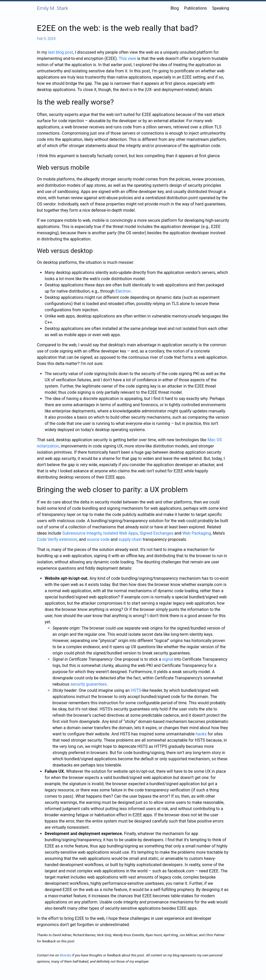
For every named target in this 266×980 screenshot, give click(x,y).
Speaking (221, 8)
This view (127, 58)
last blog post (61, 52)
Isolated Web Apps (120, 533)
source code (98, 539)
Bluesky (66, 955)
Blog (175, 8)
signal (168, 659)
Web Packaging (197, 533)
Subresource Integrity (82, 533)
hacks (201, 734)
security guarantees (89, 684)
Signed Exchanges (157, 533)
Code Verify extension (57, 539)
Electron (123, 291)
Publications (195, 8)
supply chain (130, 539)
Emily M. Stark (52, 8)
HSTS (136, 690)
